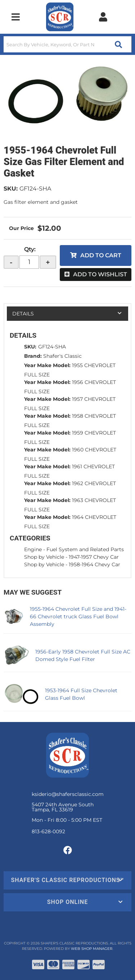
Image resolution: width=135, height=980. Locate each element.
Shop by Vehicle (44, 557)
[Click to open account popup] (103, 17)
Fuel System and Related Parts (85, 549)
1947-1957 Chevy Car (94, 557)
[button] (67, 44)
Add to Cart (101, 255)
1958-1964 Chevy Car (94, 564)
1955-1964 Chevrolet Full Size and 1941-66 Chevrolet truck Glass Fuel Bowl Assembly (78, 616)
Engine (33, 549)
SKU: (11, 189)
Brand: (33, 356)
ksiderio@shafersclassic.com (68, 794)
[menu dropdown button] (15, 17)
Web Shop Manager (92, 949)
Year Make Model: (47, 365)
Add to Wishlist (100, 274)
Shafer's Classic (62, 356)
